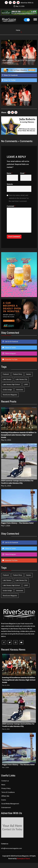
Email (23, 173)
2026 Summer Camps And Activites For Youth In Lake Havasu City (17, 482)
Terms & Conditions (8, 792)
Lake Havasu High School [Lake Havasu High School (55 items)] (11, 384)
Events (4, 800)
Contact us (5, 781)
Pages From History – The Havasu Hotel (17, 523)
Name (10, 173)
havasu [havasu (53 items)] (29, 374)
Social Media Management (10, 804)
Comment (11, 206)
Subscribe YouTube (11, 359)
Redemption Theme (23, 859)
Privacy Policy (6, 788)
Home (18, 30)
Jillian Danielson (8, 60)
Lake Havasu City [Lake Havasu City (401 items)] (21, 379)
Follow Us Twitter (10, 348)
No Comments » (10, 141)
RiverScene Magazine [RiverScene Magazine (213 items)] (10, 395)
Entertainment (6, 808)
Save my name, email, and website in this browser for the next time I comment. (19, 198)
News (3, 785)
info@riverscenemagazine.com (12, 848)
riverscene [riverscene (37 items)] (20, 390)
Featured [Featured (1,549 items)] (6, 374)
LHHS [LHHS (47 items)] (26, 384)
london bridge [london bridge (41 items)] (7, 390)
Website (10, 184)
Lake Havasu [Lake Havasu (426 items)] (7, 379)
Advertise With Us (27, 3)
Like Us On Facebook (11, 342)
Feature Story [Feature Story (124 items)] (17, 374)
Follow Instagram (10, 353)
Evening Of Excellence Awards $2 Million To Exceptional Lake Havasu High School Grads (19, 435)
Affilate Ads (5, 796)
